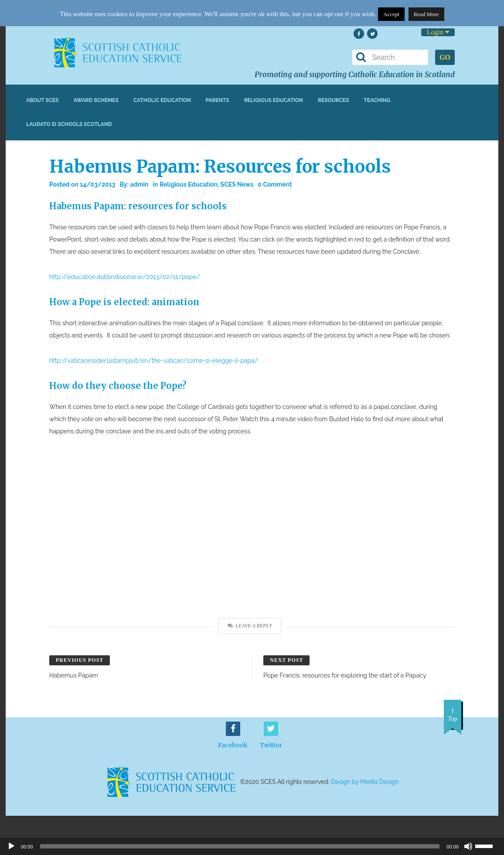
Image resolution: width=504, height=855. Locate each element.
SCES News (237, 184)
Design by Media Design (365, 782)
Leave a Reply (250, 626)
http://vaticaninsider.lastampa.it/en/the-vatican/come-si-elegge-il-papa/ (154, 361)
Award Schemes (96, 100)
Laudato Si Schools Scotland (69, 124)
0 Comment (275, 184)
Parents (218, 100)
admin (139, 184)
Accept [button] (391, 14)
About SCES (42, 100)
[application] (252, 846)
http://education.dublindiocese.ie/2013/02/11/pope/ (125, 277)
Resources (333, 100)
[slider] (487, 845)
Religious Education (274, 100)
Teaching (377, 100)
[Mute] (468, 846)
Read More (426, 14)
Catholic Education (162, 100)
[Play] (11, 846)
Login (438, 32)
